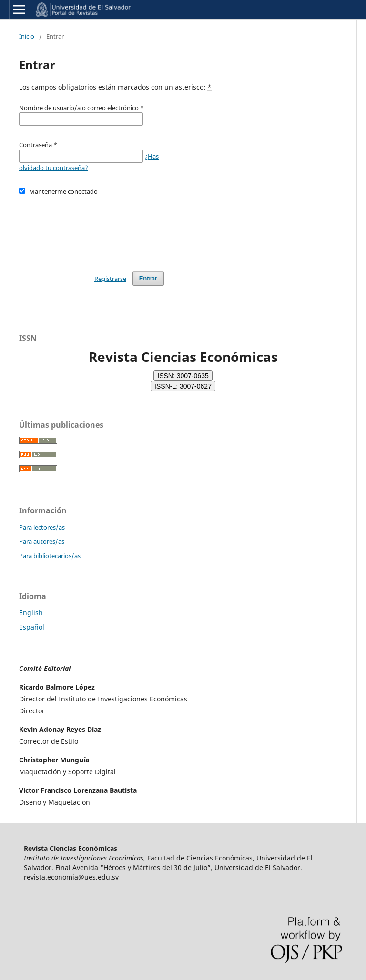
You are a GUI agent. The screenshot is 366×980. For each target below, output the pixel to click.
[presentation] (91, 229)
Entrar (148, 278)
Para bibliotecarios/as (50, 556)
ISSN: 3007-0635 (183, 376)
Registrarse (110, 279)
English (31, 613)
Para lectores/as (42, 527)
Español (32, 627)
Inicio (27, 36)
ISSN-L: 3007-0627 (183, 386)
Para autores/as (42, 541)
